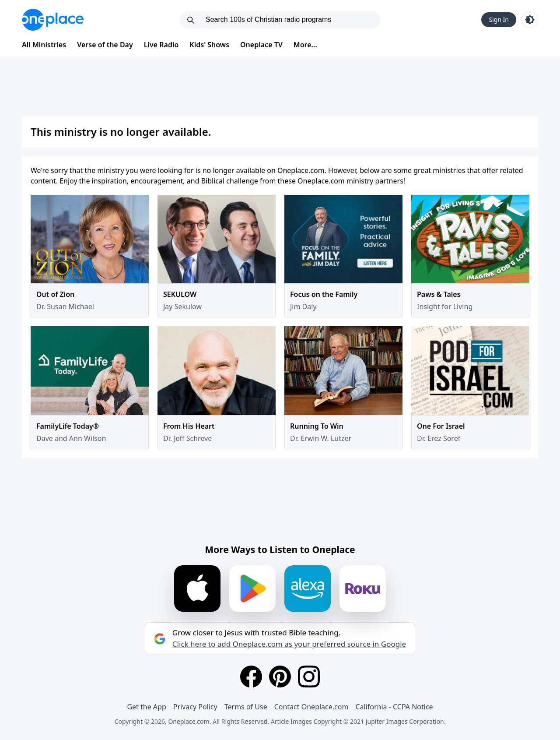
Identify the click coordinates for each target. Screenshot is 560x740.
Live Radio (161, 45)
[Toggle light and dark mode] (530, 20)
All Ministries (44, 45)
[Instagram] (309, 677)
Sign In (499, 19)
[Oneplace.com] (53, 20)
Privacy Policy (195, 707)
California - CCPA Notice (394, 707)
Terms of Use (246, 707)
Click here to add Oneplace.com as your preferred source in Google (289, 644)
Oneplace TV (261, 45)
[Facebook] (251, 677)
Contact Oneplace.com (311, 707)
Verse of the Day (105, 45)
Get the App (146, 707)
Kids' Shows (209, 45)
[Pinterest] (280, 677)
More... (305, 45)
